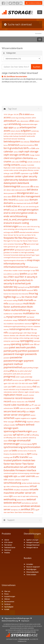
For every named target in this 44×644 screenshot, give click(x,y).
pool (26, 374)
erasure (8, 223)
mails (21, 300)
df (16, 193)
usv (6, 479)
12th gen (10, 114)
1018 (5, 114)
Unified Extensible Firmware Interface (20, 469)
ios (37, 270)
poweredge (29, 377)
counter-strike (8, 170)
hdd (22, 253)
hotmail (28, 255)
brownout (14, 145)
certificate (24, 155)
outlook (6, 348)
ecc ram (26, 207)
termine (20, 451)
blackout (35, 141)
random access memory (24, 387)
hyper (33, 255)
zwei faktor (11, 512)
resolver (32, 395)
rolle (26, 402)
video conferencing (12, 486)
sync (34, 444)
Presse (5, 594)
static (15, 438)
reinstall (32, 392)
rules (36, 405)
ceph (21, 151)
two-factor (16, 464)
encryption (33, 210)
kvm (24, 290)
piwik (15, 374)
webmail (31, 499)
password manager (14, 354)
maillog (15, 300)
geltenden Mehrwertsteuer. (27, 632)
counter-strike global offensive (23, 170)
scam (33, 408)
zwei (5, 512)
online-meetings (24, 338)
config (7, 165)
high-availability (29, 253)
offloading (34, 336)
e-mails (8, 206)
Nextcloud (6, 550)
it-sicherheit (19, 283)
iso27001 (19, 277)
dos (15, 203)
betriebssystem (12, 141)
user (23, 476)
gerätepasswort (20, 250)
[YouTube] (21, 4)
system (6, 451)
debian (9, 190)
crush (17, 173)
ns (32, 329)
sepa (32, 411)
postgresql (9, 376)
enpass (33, 219)
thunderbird (14, 454)
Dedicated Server (9, 548)
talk (10, 451)
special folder (8, 435)
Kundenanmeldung (33, 3)
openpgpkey (27, 341)
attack (13, 131)
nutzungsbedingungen (16, 333)
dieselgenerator (25, 193)
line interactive (13, 294)
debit (13, 190)
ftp (25, 244)
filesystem (29, 238)
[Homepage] (17, 12)
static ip (19, 438)
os (35, 344)
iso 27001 (9, 277)
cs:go (31, 173)
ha (11, 253)
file (16, 238)
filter (36, 238)
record (6, 390)
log (36, 293)
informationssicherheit (16, 267)
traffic (16, 457)
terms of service (28, 451)
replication (9, 395)
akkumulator (25, 121)
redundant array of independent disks (21, 390)
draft (25, 203)
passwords (31, 354)
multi (26, 303)
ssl (28, 435)
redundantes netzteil (10, 392)
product (8, 380)
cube (35, 173)
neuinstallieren (19, 324)
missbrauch (19, 304)
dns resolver (20, 200)
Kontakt (5, 609)
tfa (35, 451)
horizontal (7, 255)
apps (11, 127)
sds (37, 408)
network (22, 320)
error (21, 227)
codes (17, 162)
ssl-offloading (8, 438)
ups (15, 476)
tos (26, 454)
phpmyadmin (8, 374)
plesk (18, 374)
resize (19, 395)
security (21, 411)
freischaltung (19, 244)
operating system (20, 344)
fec (35, 235)
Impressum (24, 621)
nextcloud (28, 324)
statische (25, 438)
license (6, 294)
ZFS (33, 509)
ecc (22, 207)
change (32, 155)
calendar (8, 151)
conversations (32, 168)
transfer (24, 457)
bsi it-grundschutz (13, 148)
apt (18, 128)
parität (7, 351)
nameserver (20, 317)
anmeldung (15, 124)
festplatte (9, 238)
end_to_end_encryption (16, 219)
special (35, 432)
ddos (37, 187)
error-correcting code (11, 229)
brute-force (23, 145)
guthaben (7, 253)
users (37, 476)
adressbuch (10, 121)
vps (11, 496)
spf (15, 435)
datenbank (23, 183)
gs (35, 250)
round (32, 401)
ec (19, 206)
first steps (17, 241)
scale (16, 408)
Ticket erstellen (30, 575)
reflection (21, 392)
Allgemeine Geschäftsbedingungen (16, 618)
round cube (10, 405)
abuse (32, 114)
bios (22, 142)
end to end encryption (16, 213)
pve (20, 380)
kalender (8, 287)
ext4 (16, 232)
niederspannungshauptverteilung (15, 326)
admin (34, 118)
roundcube (23, 405)
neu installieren (9, 324)
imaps (36, 260)
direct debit (7, 197)
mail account (8, 300)
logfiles (8, 297)
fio (12, 241)
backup (25, 134)
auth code (10, 134)
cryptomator (25, 173)
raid (35, 383)
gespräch (29, 250)
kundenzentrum (12, 290)
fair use (19, 235)
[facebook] (3, 4)
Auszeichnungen (8, 597)
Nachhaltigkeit (8, 607)
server (7, 415)
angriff (6, 124)
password (33, 351)
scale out (23, 408)
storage (12, 440)
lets (35, 290)
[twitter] (10, 4)
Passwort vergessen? (32, 567)
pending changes (33, 368)
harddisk (15, 253)
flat (21, 241)
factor (6, 235)
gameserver (12, 247)
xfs (19, 510)
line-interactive (24, 294)
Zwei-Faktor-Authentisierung (24, 512)
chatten (37, 155)
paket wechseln (18, 347)
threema (6, 454)
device (34, 190)
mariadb (29, 300)
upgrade (8, 476)
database (24, 180)
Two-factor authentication (19, 465)
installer (15, 271)
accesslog (21, 118)
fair (15, 235)
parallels (31, 347)
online (6, 338)
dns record (10, 200)
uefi (25, 467)
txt (22, 467)
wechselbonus (26, 503)
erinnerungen (11, 226)
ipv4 (29, 274)
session (33, 415)
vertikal (24, 483)
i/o (26, 261)
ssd (25, 435)
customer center (13, 176)
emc (16, 210)
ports (29, 374)
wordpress (14, 510)
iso (35, 274)
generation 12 (25, 247)
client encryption (13, 158)
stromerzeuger (12, 444)
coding (23, 161)
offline (28, 336)
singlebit (18, 418)
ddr (5, 190)
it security (30, 277)
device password (9, 193)
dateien (33, 180)
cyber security (30, 176)
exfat (12, 232)
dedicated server (21, 190)
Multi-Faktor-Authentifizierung (18, 308)
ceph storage (31, 151)
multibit (33, 310)
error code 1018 (28, 227)
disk (14, 196)
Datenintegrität (12, 186)
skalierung (20, 421)
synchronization (32, 447)
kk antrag (26, 287)
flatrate (25, 241)
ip (4, 274)
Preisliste (6, 553)
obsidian (13, 336)
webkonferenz (21, 500)
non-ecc (6, 330)
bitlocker (27, 142)
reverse (14, 402)
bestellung (21, 139)
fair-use (24, 235)
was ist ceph (22, 496)
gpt (33, 250)
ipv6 (32, 274)
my (5, 317)
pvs (23, 380)
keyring (20, 287)
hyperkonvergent (26, 258)
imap (30, 260)
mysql (9, 317)
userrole (30, 476)
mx (37, 313)
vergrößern (25, 480)
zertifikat (25, 509)
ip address (9, 274)
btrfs (26, 148)
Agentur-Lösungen (31, 540)
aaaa (27, 114)
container (24, 165)
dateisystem (10, 183)
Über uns (6, 591)
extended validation (32, 232)
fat (32, 235)
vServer (5, 540)
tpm (29, 454)
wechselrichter (15, 506)
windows (25, 506)
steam (6, 441)
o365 (25, 333)
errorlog (21, 229)
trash (31, 457)
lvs (20, 297)
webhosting (10, 499)
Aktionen (6, 599)
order (32, 345)
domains (8, 203)
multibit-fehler (18, 314)
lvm (18, 297)
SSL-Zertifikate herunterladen (14, 77)
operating (7, 345)
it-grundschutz (23, 280)
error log (37, 227)
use (19, 476)
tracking (35, 454)
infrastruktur (8, 271)
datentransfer (25, 187)
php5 (26, 371)
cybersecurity (11, 180)
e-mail (35, 203)
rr (33, 405)
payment (29, 361)
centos (16, 152)
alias (32, 121)
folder (30, 241)
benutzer (14, 139)
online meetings (13, 338)
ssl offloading (34, 435)
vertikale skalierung (33, 483)
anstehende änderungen (29, 124)
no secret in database (33, 326)
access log (14, 118)
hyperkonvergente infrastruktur (14, 261)
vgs (5, 486)
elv (38, 207)
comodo (30, 162)
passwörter (16, 357)
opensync (37, 341)
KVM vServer (7, 542)
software (37, 422)
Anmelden (38, 33)
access (7, 117)
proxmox (16, 380)
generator (9, 249)
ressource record (13, 398)
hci (20, 253)
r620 (16, 383)
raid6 (9, 387)
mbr (35, 300)
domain (33, 200)
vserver (15, 496)
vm (34, 493)
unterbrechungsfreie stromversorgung (16, 473)
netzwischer (34, 320)
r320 (9, 383)
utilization (11, 480)
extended (22, 232)
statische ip (32, 438)
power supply (20, 377)
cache (37, 148)
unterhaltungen (34, 473)
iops (34, 271)
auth (5, 134)
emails (12, 210)
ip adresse (16, 274)
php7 (30, 371)
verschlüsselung (12, 483)
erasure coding (21, 223)
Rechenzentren (8, 602)
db (32, 186)
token (22, 454)
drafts (29, 203)
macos (29, 297)
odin (17, 336)
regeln (26, 392)
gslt (38, 250)
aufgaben (26, 131)
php (12, 371)
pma (22, 374)
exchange (7, 232)
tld (19, 454)
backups (16, 136)
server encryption (21, 415)
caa (33, 148)
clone (35, 158)
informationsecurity (14, 264)
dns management (30, 196)
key (16, 287)
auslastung (35, 131)
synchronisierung (13, 447)
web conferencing (32, 496)
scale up (29, 408)
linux (32, 293)
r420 (13, 383)
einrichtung (33, 207)
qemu (28, 380)
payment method (13, 364)
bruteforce (31, 145)
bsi (36, 145)
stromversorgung (26, 444)
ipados (23, 274)
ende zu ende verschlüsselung (20, 215)
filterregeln (7, 241)
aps (15, 128)
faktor (29, 235)
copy (38, 168)
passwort (7, 358)
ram (13, 386)
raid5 (5, 387)
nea (28, 317)
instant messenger (24, 271)
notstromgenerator (20, 329)
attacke (18, 131)
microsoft (11, 304)
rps (30, 405)
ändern (37, 121)
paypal (25, 368)
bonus (6, 145)
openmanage (15, 341)
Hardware (6, 604)
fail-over (11, 235)
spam (15, 428)
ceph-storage (11, 155)
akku (18, 121)
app (6, 127)
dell (29, 190)
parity (15, 351)
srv (22, 435)
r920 (27, 383)
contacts (15, 165)
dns (18, 196)
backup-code (32, 134)
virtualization (25, 490)
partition (23, 351)
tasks (14, 450)
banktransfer (31, 136)
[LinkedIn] (14, 4)
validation (18, 480)
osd (38, 345)
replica (37, 392)
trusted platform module (17, 460)
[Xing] (17, 4)
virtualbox (17, 490)
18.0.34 (16, 114)
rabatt (31, 383)
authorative (18, 134)
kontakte (34, 287)
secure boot (10, 411)
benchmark (7, 139)
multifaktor (29, 313)
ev (34, 229)
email (7, 210)
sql (18, 435)
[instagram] (7, 4)
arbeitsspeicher (28, 127)
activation (28, 118)
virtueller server (23, 493)
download (20, 203)
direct (36, 193)
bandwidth (23, 136)
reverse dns (20, 402)
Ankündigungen (30, 569)
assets (7, 131)
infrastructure (33, 267)
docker (27, 200)
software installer (9, 425)
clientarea (28, 158)
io (31, 271)
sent (27, 412)
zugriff (37, 510)
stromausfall (24, 440)
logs (14, 297)
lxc (23, 297)
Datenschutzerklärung (17, 620)
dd (34, 187)
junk (28, 283)
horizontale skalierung (18, 255)
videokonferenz (24, 486)
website (8, 503)
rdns (38, 387)
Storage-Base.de (24, 639)
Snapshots (30, 422)
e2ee (15, 206)
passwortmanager (14, 361)
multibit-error (8, 314)
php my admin (19, 371)
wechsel (17, 503)
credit (12, 173)
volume (6, 496)
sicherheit (9, 418)
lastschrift (30, 290)
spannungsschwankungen (18, 431)
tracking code (8, 457)
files (20, 238)
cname (7, 161)
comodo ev (37, 162)
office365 (22, 336)
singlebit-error (25, 418)
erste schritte (28, 229)
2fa (20, 114)
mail (35, 297)
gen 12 (18, 247)
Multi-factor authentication (20, 305)
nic (39, 324)
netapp (15, 320)
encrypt (22, 210)
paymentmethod (13, 367)
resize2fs (25, 395)
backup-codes (8, 136)
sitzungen (11, 422)
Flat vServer (7, 545)
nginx (34, 323)
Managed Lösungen (31, 542)
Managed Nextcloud (32, 545)
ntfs (6, 333)
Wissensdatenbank (31, 572)
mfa (6, 303)
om (38, 336)
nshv (35, 330)
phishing (6, 371)
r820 (23, 383)
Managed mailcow (31, 548)
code (13, 162)
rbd (34, 386)
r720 (20, 383)
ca (30, 148)
